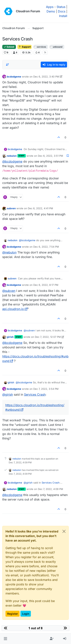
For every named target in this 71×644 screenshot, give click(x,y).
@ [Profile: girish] (8, 394)
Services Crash (35, 394)
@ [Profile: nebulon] (9, 252)
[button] (5, 639)
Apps (50, 7)
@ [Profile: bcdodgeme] (12, 161)
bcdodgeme (14, 77)
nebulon (12, 156)
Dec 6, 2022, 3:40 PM (46, 77)
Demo (51, 11)
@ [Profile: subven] (9, 291)
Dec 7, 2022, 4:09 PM (50, 489)
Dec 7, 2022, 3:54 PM (46, 389)
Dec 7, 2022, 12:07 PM (48, 337)
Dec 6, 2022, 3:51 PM (50, 156)
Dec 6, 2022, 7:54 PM (46, 247)
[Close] (64, 531)
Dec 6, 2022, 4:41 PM (40, 208)
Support (25, 47)
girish (10, 337)
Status (61, 7)
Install (63, 16)
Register (12, 614)
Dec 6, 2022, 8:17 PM (46, 285)
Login (26, 614)
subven (11, 208)
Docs (62, 11)
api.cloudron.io (15, 309)
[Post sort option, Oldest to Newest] (7, 65)
